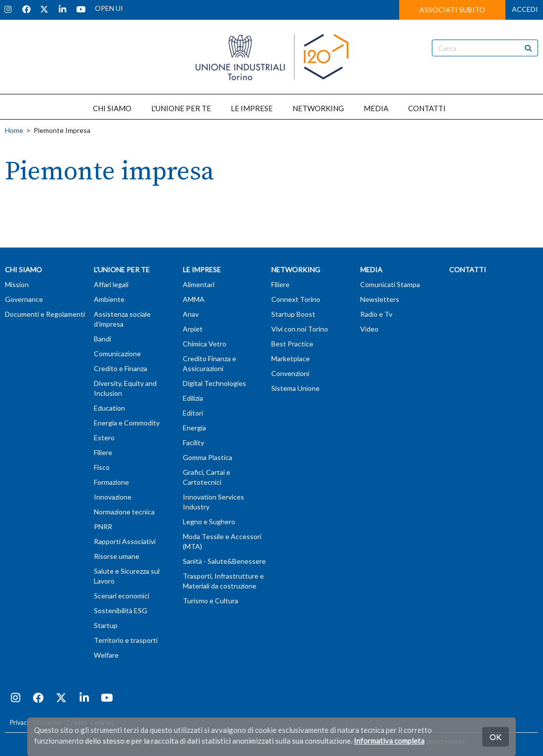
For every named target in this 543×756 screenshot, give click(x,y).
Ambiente (109, 299)
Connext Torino (296, 299)
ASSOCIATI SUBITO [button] (452, 10)
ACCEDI (525, 9)
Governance (24, 299)
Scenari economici (122, 596)
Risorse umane (117, 556)
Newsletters (380, 299)
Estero (104, 438)
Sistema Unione (295, 388)
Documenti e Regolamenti (45, 314)
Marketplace (291, 358)
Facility (193, 442)
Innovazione (113, 497)
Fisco (102, 467)
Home (14, 130)
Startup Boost (293, 314)
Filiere (103, 452)
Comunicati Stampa (390, 284)
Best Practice (292, 344)
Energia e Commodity (127, 423)
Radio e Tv (376, 314)
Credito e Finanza (121, 368)
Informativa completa (389, 741)
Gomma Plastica (208, 457)
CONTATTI (427, 108)
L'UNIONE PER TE (181, 108)
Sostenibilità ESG (121, 610)
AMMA (194, 299)
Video (369, 329)
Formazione (111, 482)
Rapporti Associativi (125, 541)
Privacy (20, 723)
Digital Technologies (214, 383)
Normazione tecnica (124, 512)
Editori (193, 413)
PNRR (103, 526)
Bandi (103, 339)
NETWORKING (318, 108)
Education (109, 408)
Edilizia (193, 398)
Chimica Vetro (205, 344)
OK (496, 736)
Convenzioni (290, 373)
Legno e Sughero (209, 522)
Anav (191, 314)
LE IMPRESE (252, 108)
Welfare (106, 655)
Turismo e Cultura (210, 601)
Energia (194, 428)
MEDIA (376, 108)
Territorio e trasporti (126, 640)
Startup (106, 625)
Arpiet (193, 329)
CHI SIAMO (112, 108)
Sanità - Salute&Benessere (224, 561)
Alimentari (199, 284)
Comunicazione (117, 354)
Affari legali (111, 284)
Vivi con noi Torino (300, 329)
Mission (17, 284)
